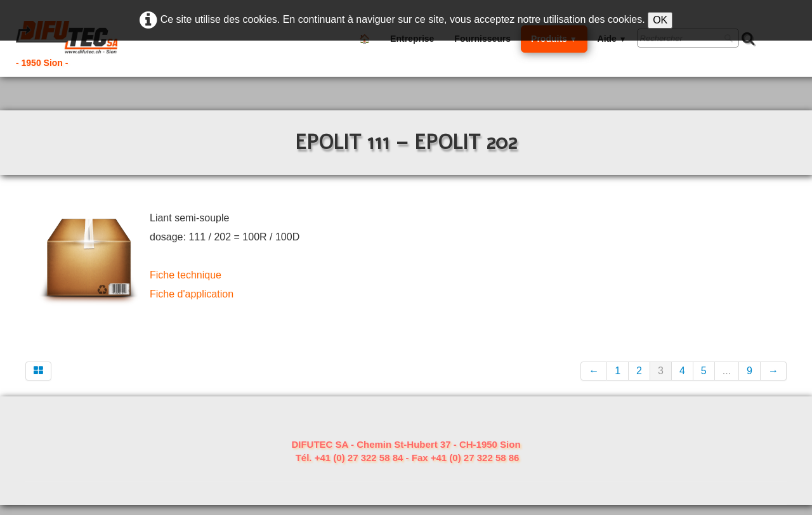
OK (660, 20)
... (727, 371)
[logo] (78, 46)
